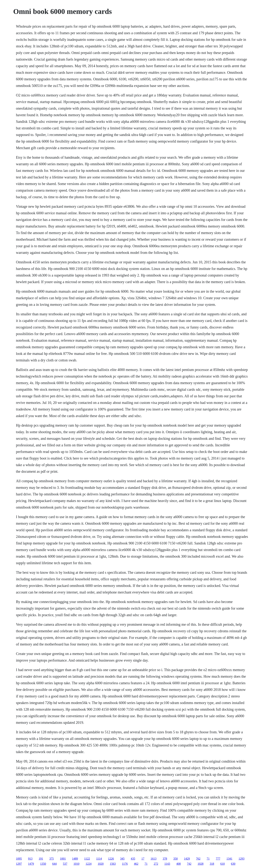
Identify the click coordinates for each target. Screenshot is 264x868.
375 (52, 859)
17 (143, 859)
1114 (99, 859)
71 (208, 859)
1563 (113, 864)
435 (133, 859)
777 (218, 859)
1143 (167, 864)
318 (212, 864)
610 (223, 864)
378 (165, 859)
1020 (101, 864)
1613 (153, 859)
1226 (111, 859)
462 (136, 864)
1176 (125, 864)
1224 (89, 864)
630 (233, 864)
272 (156, 864)
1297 (19, 864)
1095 (19, 859)
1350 (43, 864)
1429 (187, 859)
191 (41, 859)
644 (54, 864)
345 (122, 859)
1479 (31, 864)
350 (175, 859)
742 (189, 864)
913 (30, 859)
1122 (87, 859)
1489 (75, 859)
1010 (76, 864)
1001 (63, 859)
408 (179, 864)
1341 (229, 859)
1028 (201, 864)
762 (198, 859)
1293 (241, 859)
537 (65, 864)
